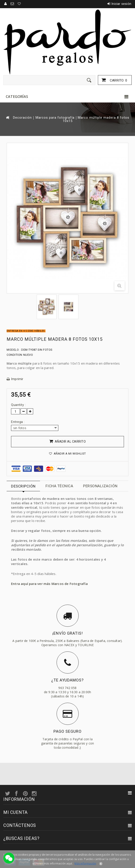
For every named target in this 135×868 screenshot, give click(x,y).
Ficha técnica (59, 486)
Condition (14, 355)
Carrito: (118, 80)
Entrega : (18, 422)
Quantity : (18, 405)
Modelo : (13, 350)
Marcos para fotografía (55, 118)
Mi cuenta (15, 812)
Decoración (22, 118)
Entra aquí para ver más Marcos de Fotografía (49, 584)
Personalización (100, 486)
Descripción (23, 486)
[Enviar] (89, 80)
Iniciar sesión (121, 4)
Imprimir (17, 379)
